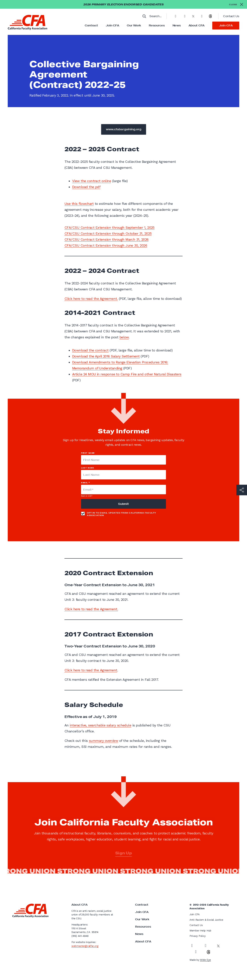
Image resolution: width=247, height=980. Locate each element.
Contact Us (231, 16)
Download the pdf (86, 187)
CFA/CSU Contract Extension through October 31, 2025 (108, 233)
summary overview (103, 741)
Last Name (88, 468)
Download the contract (90, 350)
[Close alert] (236, 4)
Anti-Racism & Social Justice (206, 920)
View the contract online (92, 181)
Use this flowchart (79, 204)
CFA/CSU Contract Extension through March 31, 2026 (107, 239)
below (124, 337)
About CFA (197, 25)
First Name (88, 453)
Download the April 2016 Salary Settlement (106, 356)
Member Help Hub (200, 931)
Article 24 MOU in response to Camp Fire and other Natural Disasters (127, 374)
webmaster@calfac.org (85, 946)
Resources (157, 25)
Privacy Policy (198, 936)
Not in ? (87, 496)
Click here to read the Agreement (91, 670)
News (177, 25)
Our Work (134, 25)
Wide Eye (205, 960)
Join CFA (113, 25)
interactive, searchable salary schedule (100, 725)
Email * (85, 483)
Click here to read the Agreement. (91, 299)
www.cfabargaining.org (124, 129)
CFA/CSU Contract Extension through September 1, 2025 (110, 227)
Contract (91, 25)
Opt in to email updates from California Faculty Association (118, 514)
